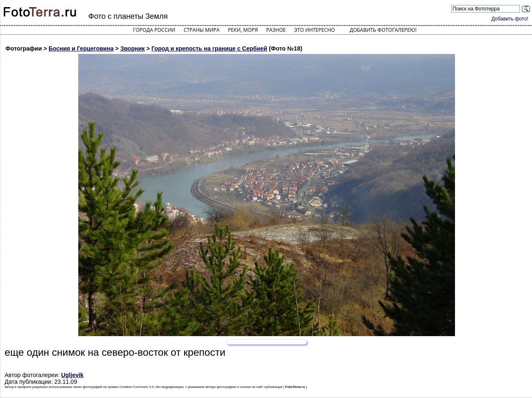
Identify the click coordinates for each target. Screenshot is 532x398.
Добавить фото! (510, 19)
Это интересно (315, 30)
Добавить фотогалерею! (383, 30)
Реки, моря (243, 30)
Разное (276, 30)
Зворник (132, 48)
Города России (154, 30)
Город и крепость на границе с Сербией (209, 48)
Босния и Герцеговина (81, 48)
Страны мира (202, 30)
